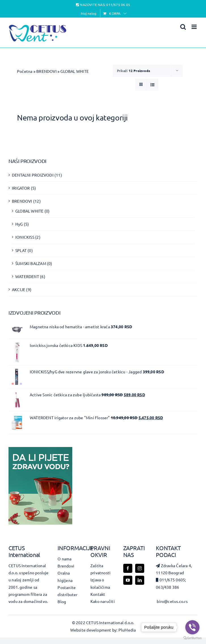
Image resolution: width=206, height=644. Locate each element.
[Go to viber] (192, 627)
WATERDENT (27, 276)
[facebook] (128, 568)
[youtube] (128, 580)
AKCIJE (19, 289)
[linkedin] (140, 580)
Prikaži (134, 71)
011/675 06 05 (118, 5)
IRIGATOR (21, 188)
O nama (64, 559)
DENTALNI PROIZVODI (33, 175)
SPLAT (21, 250)
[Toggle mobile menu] (195, 27)
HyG (19, 224)
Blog (62, 601)
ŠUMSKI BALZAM (31, 263)
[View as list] (152, 85)
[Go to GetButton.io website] (192, 638)
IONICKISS (25, 237)
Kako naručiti (103, 601)
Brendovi (66, 566)
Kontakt (98, 594)
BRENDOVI (46, 71)
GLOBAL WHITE (29, 211)
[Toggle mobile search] (183, 27)
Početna (25, 71)
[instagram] (140, 568)
